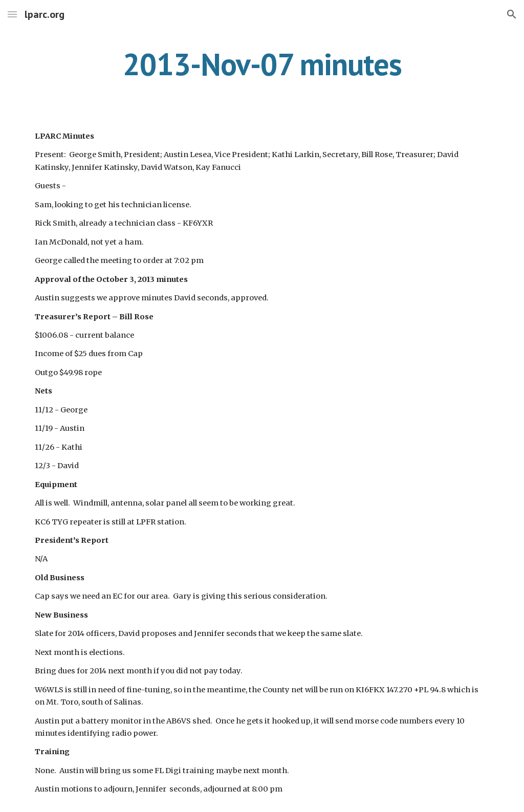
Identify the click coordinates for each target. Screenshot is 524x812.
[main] (262, 64)
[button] (12, 14)
